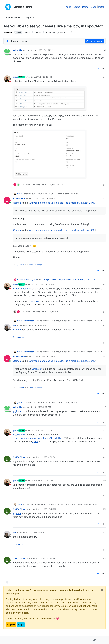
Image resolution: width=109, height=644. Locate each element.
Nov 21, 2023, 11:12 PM (35, 532)
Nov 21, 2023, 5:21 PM (44, 480)
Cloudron (21, 265)
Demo (85, 7)
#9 (104, 457)
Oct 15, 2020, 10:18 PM (44, 284)
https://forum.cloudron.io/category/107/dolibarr (38, 438)
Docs (93, 7)
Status (77, 7)
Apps (68, 7)
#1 (105, 50)
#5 (104, 325)
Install (101, 7)
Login (21, 625)
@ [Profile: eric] (35, 441)
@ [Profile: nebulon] (35, 301)
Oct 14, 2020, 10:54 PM (44, 77)
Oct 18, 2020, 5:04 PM (44, 430)
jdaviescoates (19, 198)
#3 (104, 198)
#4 (104, 284)
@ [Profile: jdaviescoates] (21, 289)
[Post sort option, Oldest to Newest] (17, 41)
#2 (104, 77)
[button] (4, 640)
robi (15, 325)
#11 (104, 509)
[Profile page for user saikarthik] (7, 52)
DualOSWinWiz (20, 457)
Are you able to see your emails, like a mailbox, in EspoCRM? (62, 203)
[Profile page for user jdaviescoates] (7, 200)
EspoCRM (8, 32)
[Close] (102, 590)
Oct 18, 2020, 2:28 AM (41, 407)
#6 (104, 357)
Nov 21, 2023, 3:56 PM (46, 457)
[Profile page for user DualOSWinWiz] (7, 459)
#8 (104, 430)
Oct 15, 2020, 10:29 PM (36, 325)
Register (11, 625)
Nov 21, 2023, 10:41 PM (46, 509)
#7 (105, 407)
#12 (104, 532)
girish (15, 77)
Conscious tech (19, 337)
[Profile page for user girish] (7, 79)
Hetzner (38, 265)
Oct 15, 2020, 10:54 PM (45, 357)
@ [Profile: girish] (17, 203)
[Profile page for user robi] (7, 327)
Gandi (31, 265)
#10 (104, 480)
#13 (104, 558)
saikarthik (17, 50)
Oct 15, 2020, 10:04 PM (45, 198)
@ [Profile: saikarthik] (19, 435)
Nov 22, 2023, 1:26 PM (46, 558)
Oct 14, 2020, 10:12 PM (41, 50)
